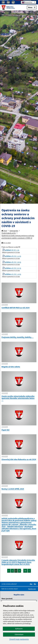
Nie (35, 584)
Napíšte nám (32, 589)
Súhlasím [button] (19, 629)
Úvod (4, 231)
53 (25, 571)
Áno (31, 584)
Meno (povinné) (7, 598)
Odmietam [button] (19, 634)
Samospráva (14, 231)
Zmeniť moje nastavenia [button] (19, 639)
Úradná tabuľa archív (9, 233)
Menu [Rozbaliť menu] (32, 7)
